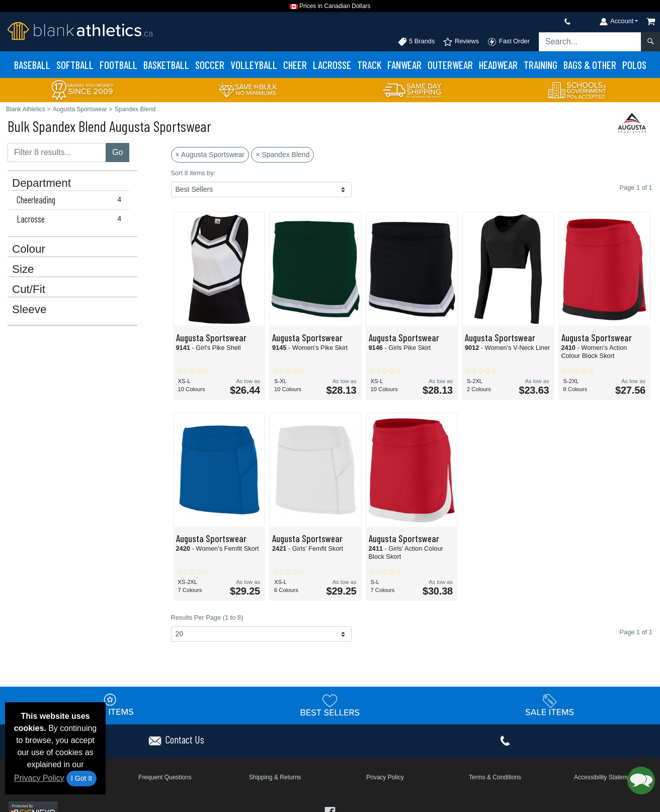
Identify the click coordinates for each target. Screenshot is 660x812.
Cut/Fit (29, 289)
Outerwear (450, 65)
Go (117, 152)
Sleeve (29, 310)
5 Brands (416, 42)
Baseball (32, 65)
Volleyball (254, 65)
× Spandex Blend (282, 155)
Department (42, 183)
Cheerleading (71, 200)
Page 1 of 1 (636, 632)
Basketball (166, 65)
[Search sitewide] (590, 42)
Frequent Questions (165, 777)
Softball (75, 65)
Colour (29, 249)
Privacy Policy (39, 778)
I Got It (81, 778)
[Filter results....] (57, 153)
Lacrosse (332, 65)
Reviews (461, 42)
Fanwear (404, 65)
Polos (634, 65)
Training (541, 65)
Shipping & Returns (275, 777)
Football (118, 65)
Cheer (295, 65)
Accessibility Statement (605, 777)
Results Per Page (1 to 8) (207, 617)
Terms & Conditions (495, 777)
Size (23, 269)
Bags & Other (590, 65)
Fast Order (508, 42)
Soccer (210, 65)
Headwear (498, 65)
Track (369, 65)
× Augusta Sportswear (210, 155)
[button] (641, 781)
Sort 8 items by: (193, 173)
